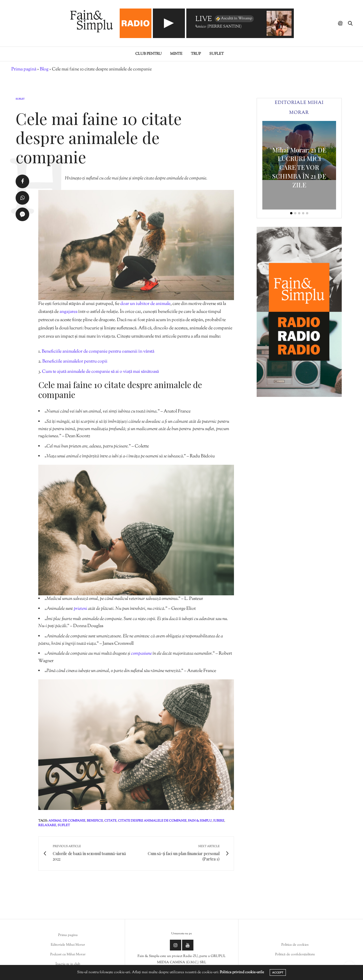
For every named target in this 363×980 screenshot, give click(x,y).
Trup (196, 54)
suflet (64, 825)
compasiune (142, 654)
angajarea (69, 312)
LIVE (204, 19)
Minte (176, 54)
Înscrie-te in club (68, 964)
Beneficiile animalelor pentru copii (75, 362)
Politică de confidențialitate (295, 954)
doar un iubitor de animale (145, 304)
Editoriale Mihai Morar (68, 945)
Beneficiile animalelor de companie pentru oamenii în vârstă (98, 352)
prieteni (81, 609)
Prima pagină (24, 69)
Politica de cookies (295, 945)
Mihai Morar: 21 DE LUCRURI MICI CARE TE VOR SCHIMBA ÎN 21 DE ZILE (299, 167)
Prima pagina (68, 935)
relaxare (47, 825)
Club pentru (148, 54)
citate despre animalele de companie (152, 821)
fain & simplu (200, 821)
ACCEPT (278, 972)
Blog (44, 69)
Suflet (217, 54)
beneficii (95, 821)
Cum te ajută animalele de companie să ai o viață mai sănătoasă (100, 372)
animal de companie (67, 821)
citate (110, 821)
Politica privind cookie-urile (242, 972)
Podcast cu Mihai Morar (68, 954)
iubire (219, 821)
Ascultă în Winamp (234, 19)
